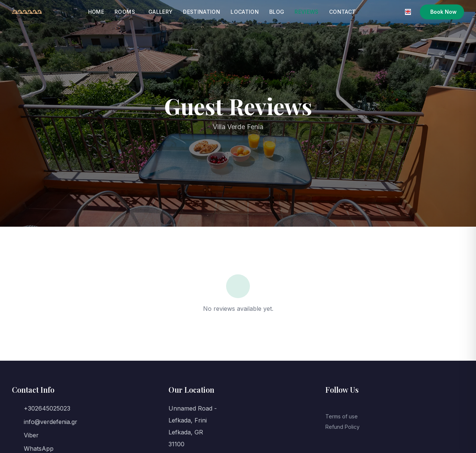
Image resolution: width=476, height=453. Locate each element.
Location (245, 12)
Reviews (306, 12)
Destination (202, 12)
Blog (277, 12)
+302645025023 (47, 408)
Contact (342, 12)
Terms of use (342, 416)
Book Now (443, 12)
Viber (31, 435)
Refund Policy (342, 427)
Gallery (160, 12)
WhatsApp (39, 449)
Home (96, 12)
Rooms (125, 12)
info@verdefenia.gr (51, 422)
